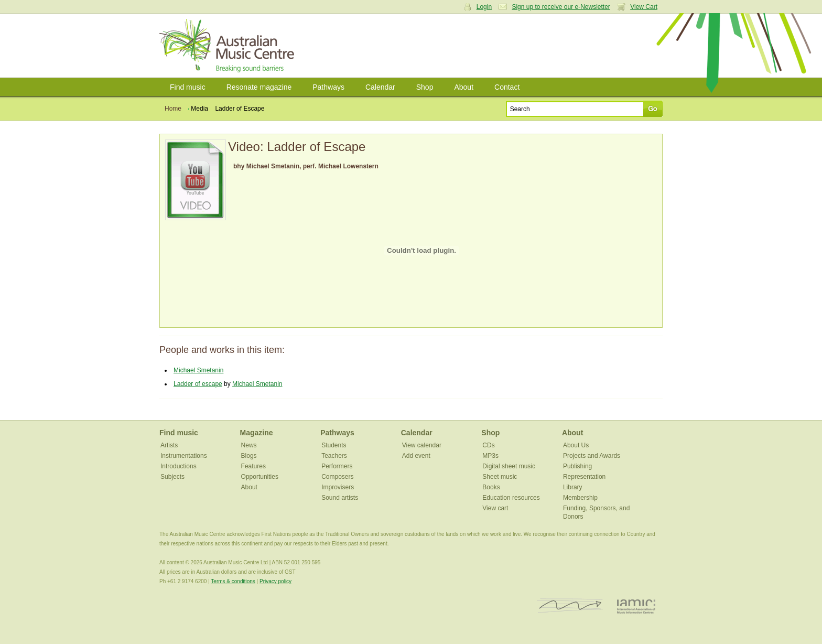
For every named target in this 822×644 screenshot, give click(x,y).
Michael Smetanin (198, 370)
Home (173, 109)
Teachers (334, 456)
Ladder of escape (198, 384)
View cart (495, 508)
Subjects (172, 477)
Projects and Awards (592, 456)
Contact (507, 87)
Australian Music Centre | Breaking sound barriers (229, 46)
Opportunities (260, 477)
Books (491, 487)
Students (334, 445)
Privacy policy (275, 581)
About (464, 87)
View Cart (644, 7)
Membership (580, 498)
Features (253, 466)
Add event (416, 456)
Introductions (179, 466)
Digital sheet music (509, 466)
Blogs (249, 456)
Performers (337, 466)
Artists (169, 445)
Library (573, 487)
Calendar (380, 87)
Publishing (577, 466)
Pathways (328, 87)
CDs (488, 445)
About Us (576, 445)
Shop (425, 87)
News (249, 445)
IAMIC (636, 606)
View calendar (422, 445)
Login (484, 7)
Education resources (511, 498)
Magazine (257, 433)
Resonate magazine (259, 87)
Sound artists (340, 498)
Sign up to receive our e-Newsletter (561, 7)
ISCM (570, 606)
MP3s (490, 456)
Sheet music (500, 477)
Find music (188, 87)
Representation (584, 477)
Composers (337, 477)
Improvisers (338, 487)
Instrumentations (184, 456)
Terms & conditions (233, 581)
